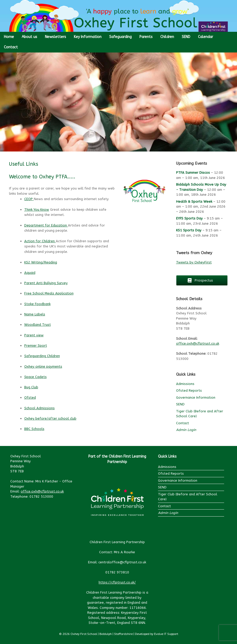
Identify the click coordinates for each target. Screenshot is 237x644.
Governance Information (196, 397)
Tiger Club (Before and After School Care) (188, 497)
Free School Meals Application (49, 293)
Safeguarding (120, 37)
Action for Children (40, 241)
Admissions (185, 384)
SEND (186, 37)
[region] (119, 102)
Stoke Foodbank (37, 304)
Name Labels (35, 314)
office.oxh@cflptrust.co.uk (198, 343)
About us (29, 37)
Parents (146, 37)
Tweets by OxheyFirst (194, 262)
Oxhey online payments (43, 366)
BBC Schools (34, 429)
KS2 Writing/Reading (41, 262)
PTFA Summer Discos (193, 173)
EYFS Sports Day (189, 218)
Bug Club (31, 387)
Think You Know (37, 210)
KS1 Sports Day (189, 230)
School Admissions (40, 408)
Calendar (206, 37)
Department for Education (46, 225)
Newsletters (56, 37)
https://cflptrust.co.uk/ (117, 582)
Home (9, 37)
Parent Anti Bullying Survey (46, 283)
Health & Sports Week (194, 202)
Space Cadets (35, 377)
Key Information (88, 37)
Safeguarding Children (42, 356)
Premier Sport (36, 346)
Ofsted (30, 397)
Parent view (34, 335)
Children (167, 37)
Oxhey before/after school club (50, 418)
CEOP (29, 199)
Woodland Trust (38, 325)
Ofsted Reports (189, 391)
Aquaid (30, 273)
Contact (11, 47)
